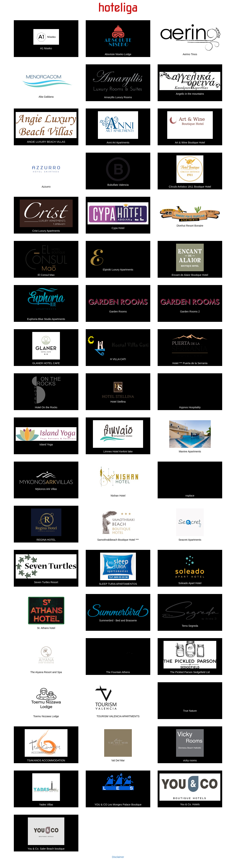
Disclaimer (118, 857)
